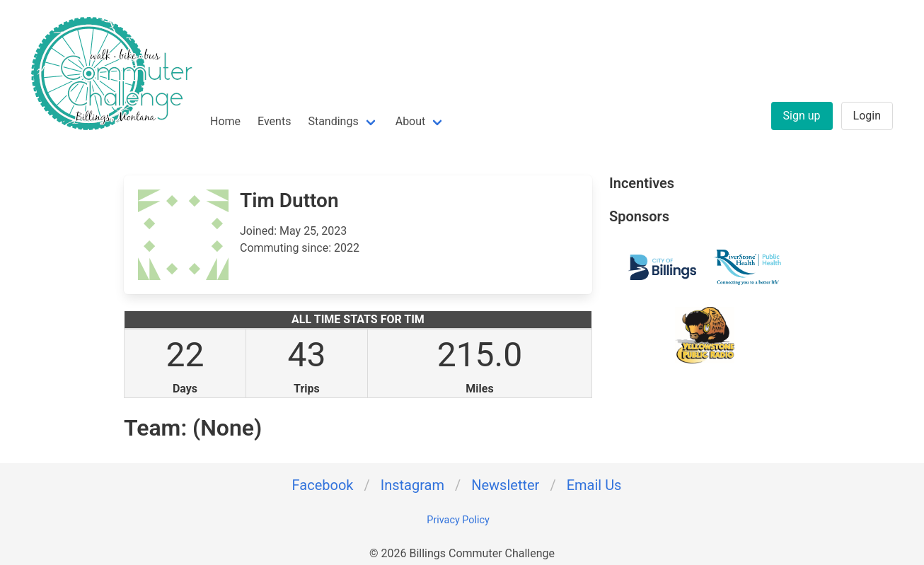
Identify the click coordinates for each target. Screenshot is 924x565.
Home (225, 121)
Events (274, 121)
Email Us (594, 485)
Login (867, 116)
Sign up (802, 116)
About (411, 121)
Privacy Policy (458, 520)
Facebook (323, 485)
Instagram (412, 485)
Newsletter (505, 485)
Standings (333, 121)
